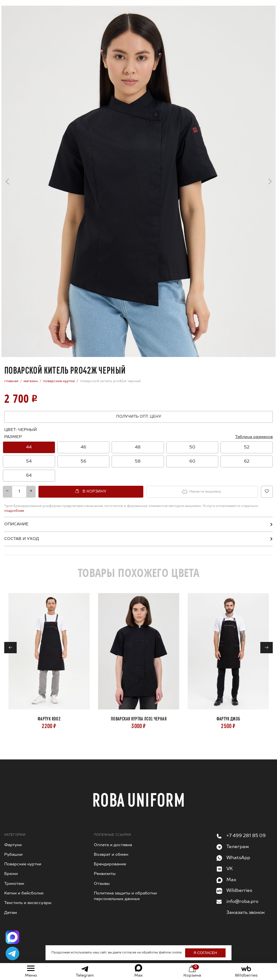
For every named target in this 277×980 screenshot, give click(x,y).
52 (247, 447)
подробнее (14, 511)
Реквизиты (105, 874)
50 (192, 447)
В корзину (94, 492)
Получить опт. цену (139, 417)
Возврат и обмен (111, 855)
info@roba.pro (242, 902)
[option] (29, 447)
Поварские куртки (23, 864)
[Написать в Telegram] (12, 953)
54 (29, 461)
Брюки (11, 874)
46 (83, 447)
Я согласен (205, 953)
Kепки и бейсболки (24, 893)
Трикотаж (14, 884)
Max (231, 880)
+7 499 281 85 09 (246, 836)
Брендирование (110, 864)
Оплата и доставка (113, 845)
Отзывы (102, 884)
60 (192, 461)
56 (83, 461)
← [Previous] (7, 183)
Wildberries (239, 891)
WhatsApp (238, 858)
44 (29, 447)
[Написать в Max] (12, 937)
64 (29, 475)
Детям (11, 913)
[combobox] (138, 461)
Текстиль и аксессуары (28, 903)
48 (138, 447)
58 (138, 461)
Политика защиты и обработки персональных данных (125, 896)
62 (247, 461)
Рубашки (13, 855)
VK (230, 869)
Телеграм (238, 847)
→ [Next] (270, 180)
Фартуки (13, 845)
